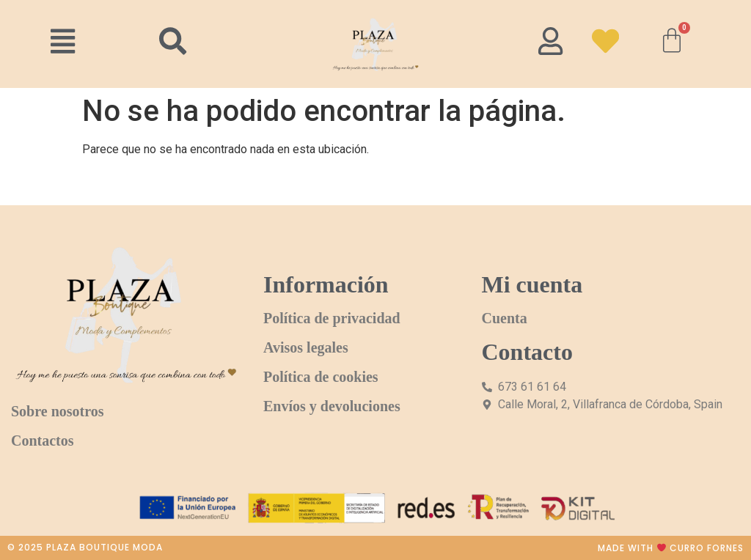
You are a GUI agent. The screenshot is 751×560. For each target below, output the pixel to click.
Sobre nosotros (58, 411)
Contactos (43, 441)
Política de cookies (321, 377)
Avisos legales (306, 347)
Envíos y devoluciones (332, 406)
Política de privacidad (332, 318)
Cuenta (505, 318)
